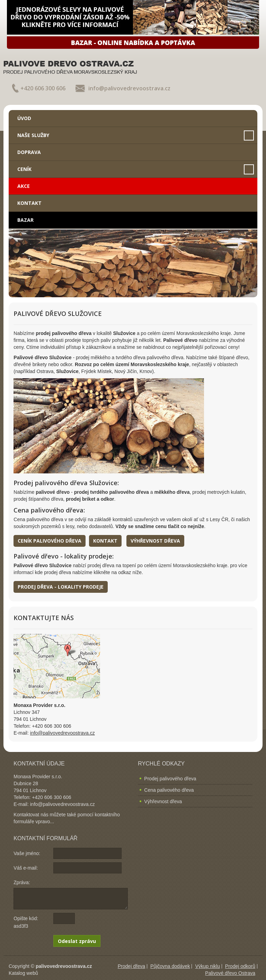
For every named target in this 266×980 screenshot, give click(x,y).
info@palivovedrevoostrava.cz (129, 88)
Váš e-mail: (26, 868)
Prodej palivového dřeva (170, 779)
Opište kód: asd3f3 (26, 922)
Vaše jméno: (27, 853)
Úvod (24, 118)
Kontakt (29, 203)
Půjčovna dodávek (170, 966)
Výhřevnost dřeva (155, 541)
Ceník (24, 169)
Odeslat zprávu (77, 941)
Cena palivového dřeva (169, 790)
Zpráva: (22, 882)
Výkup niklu (207, 966)
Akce (24, 186)
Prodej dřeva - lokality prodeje (61, 587)
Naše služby (33, 135)
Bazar (25, 220)
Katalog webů (23, 973)
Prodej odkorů (240, 966)
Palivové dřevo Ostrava (230, 973)
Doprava (29, 152)
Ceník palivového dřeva (50, 541)
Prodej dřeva (131, 966)
